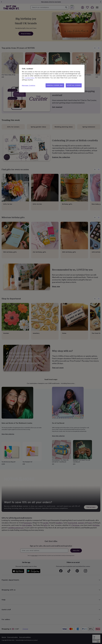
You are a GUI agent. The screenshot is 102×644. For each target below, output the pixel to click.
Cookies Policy (30, 78)
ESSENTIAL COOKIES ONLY (55, 85)
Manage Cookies (29, 85)
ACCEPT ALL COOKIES (74, 85)
